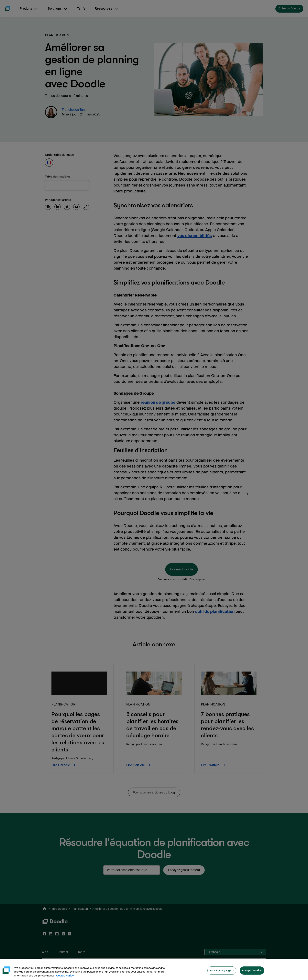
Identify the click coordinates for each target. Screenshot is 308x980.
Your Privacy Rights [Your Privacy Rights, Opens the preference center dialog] (222, 975)
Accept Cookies (252, 975)
